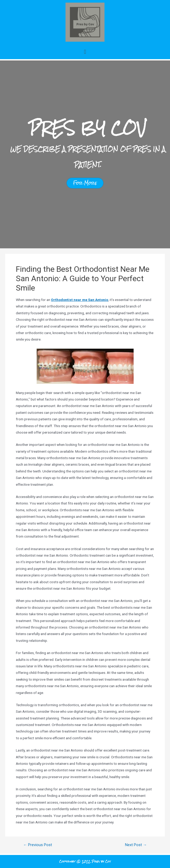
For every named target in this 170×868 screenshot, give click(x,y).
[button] (85, 52)
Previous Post (38, 845)
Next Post (136, 845)
